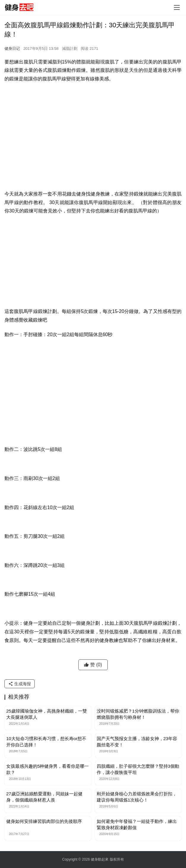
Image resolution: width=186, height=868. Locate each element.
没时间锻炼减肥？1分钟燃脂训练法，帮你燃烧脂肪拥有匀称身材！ (138, 714)
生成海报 (20, 684)
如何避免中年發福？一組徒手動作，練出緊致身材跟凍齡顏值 (137, 824)
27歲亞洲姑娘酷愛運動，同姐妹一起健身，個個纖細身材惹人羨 (44, 797)
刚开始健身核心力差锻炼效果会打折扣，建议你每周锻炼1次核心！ (137, 797)
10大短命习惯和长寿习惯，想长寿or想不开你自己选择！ (46, 742)
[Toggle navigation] (177, 7)
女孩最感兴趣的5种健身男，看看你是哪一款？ (47, 769)
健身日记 (12, 49)
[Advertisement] (93, 131)
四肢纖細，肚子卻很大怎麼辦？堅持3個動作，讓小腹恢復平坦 (138, 769)
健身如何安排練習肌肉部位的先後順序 (44, 821)
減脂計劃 (70, 49)
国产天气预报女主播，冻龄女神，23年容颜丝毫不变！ (137, 742)
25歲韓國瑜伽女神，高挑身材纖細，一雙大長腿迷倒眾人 (47, 714)
